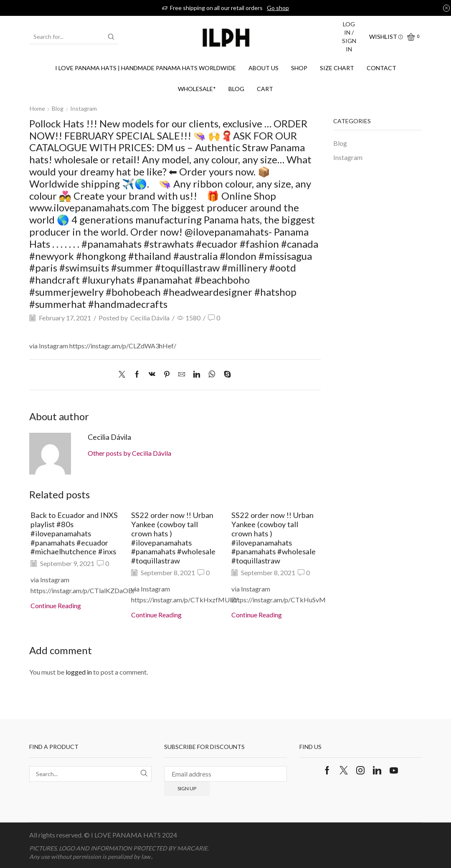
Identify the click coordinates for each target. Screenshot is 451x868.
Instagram (84, 108)
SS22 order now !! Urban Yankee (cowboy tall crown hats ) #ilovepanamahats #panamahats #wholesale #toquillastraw (173, 538)
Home (37, 108)
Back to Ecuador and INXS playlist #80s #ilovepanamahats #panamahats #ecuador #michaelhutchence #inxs (74, 533)
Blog (236, 89)
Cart (265, 89)
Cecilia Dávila (150, 318)
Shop (299, 68)
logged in (79, 672)
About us (264, 68)
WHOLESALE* (197, 89)
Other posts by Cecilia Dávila (129, 453)
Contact (381, 68)
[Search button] (111, 37)
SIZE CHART (337, 68)
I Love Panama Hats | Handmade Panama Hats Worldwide (146, 68)
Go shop (278, 8)
